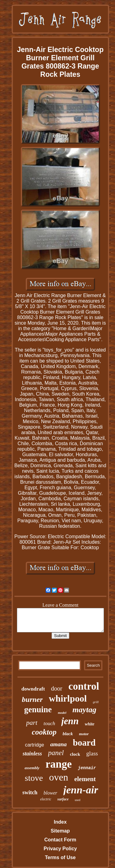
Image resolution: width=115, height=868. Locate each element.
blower (50, 793)
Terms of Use (60, 857)
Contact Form (60, 840)
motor (84, 734)
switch (30, 792)
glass (92, 753)
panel (56, 753)
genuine (38, 710)
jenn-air (81, 790)
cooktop (44, 732)
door (57, 688)
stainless (32, 754)
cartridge (34, 745)
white (90, 724)
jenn (70, 721)
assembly (32, 768)
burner (32, 699)
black (68, 734)
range (59, 764)
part (32, 723)
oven (59, 777)
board (84, 743)
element (85, 779)
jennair (87, 768)
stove (34, 778)
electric (46, 799)
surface (63, 799)
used (78, 800)
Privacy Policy (60, 849)
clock (75, 754)
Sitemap (60, 831)
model (62, 713)
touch (49, 723)
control (84, 686)
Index (60, 822)
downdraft (33, 689)
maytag (84, 710)
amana (59, 744)
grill (96, 702)
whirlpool (68, 698)
